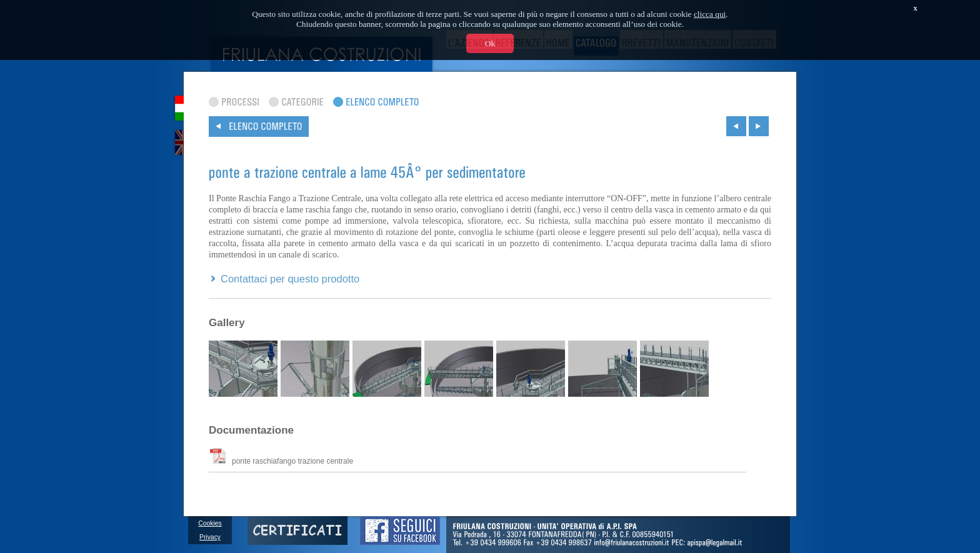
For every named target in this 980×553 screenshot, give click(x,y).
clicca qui (710, 14)
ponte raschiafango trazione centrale (282, 461)
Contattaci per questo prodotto (290, 279)
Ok (490, 43)
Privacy (210, 537)
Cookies (210, 523)
